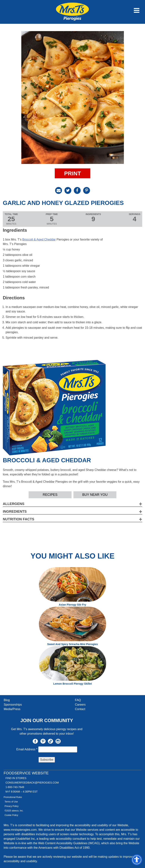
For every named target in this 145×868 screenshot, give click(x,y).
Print (72, 173)
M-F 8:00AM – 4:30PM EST (21, 792)
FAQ (78, 700)
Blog (7, 700)
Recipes (50, 495)
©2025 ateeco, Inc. (14, 811)
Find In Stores (16, 778)
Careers (80, 705)
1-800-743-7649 (15, 787)
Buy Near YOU (95, 495)
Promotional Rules (13, 797)
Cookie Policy (11, 815)
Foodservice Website (26, 773)
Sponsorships (13, 705)
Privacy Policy (11, 806)
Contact (80, 709)
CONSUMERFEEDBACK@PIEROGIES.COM (32, 783)
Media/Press (12, 709)
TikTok (50, 741)
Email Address (27, 749)
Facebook (35, 741)
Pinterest (43, 741)
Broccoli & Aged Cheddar (39, 239)
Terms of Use (11, 802)
